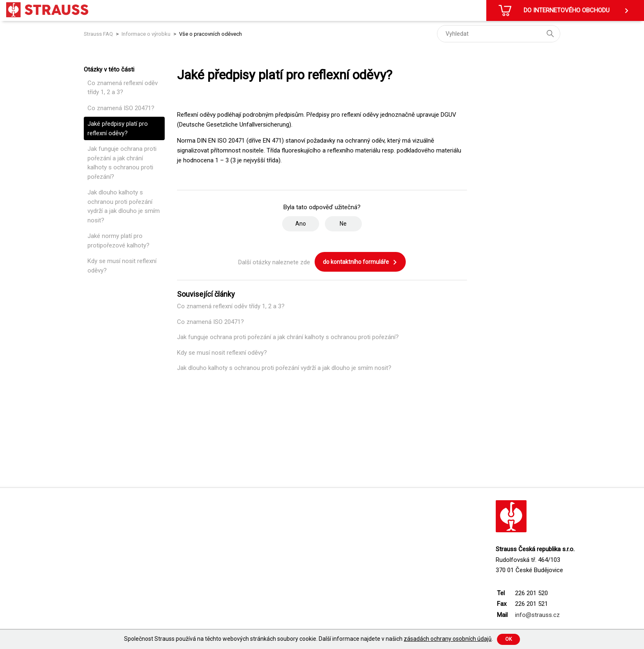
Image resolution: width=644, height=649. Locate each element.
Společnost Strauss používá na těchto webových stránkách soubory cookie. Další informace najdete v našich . (308, 639)
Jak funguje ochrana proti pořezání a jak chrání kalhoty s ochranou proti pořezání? (122, 163)
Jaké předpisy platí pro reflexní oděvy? (118, 128)
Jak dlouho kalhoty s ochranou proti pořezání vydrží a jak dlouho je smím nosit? (124, 206)
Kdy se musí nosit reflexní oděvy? (122, 266)
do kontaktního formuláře (360, 262)
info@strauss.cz (537, 615)
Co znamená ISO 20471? (121, 108)
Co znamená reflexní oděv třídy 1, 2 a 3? (123, 88)
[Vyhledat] (499, 34)
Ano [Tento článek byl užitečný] (301, 224)
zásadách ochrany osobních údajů (448, 639)
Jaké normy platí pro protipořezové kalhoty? (118, 241)
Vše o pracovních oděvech (210, 34)
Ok (508, 639)
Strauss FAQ (99, 34)
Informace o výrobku (146, 34)
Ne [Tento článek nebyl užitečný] (343, 224)
